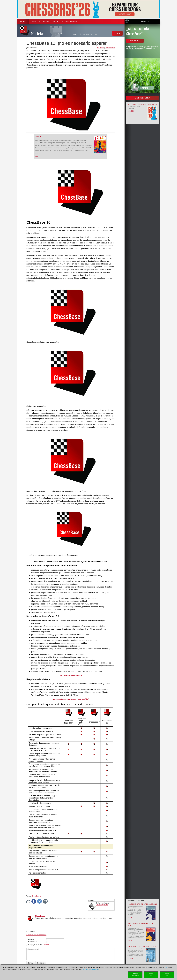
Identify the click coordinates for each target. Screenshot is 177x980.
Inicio (33, 21)
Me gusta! (101, 48)
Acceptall (167, 975)
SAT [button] (56, 21)
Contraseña (32, 942)
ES (96, 35)
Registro (46, 944)
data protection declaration (91, 969)
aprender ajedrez (70, 21)
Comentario (31, 946)
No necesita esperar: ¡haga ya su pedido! (70, 699)
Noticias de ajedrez (47, 34)
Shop (23, 21)
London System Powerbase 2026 (142, 904)
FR (99, 35)
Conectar (145, 22)
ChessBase (40, 916)
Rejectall (151, 975)
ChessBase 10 (37, 896)
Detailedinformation (135, 975)
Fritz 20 (38, 137)
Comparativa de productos (71, 675)
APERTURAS (44, 21)
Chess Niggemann (102, 905)
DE (91, 35)
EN (94, 35)
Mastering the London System (142, 946)
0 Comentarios (110, 48)
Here (166, 967)
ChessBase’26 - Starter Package (142, 104)
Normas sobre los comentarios (36, 935)
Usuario (31, 939)
